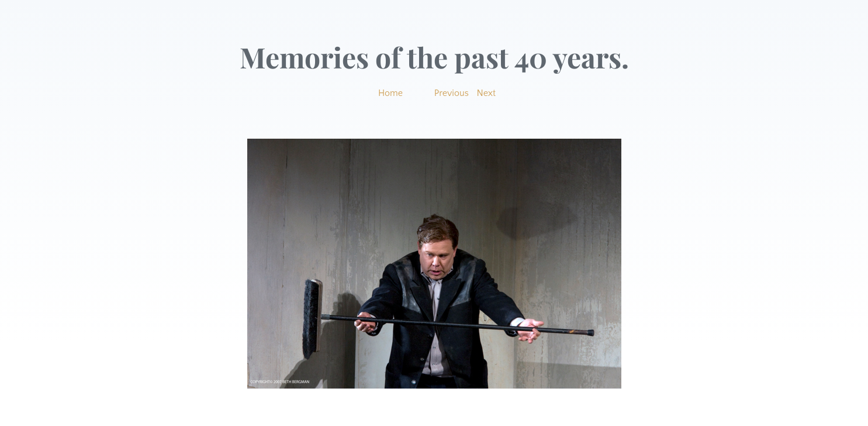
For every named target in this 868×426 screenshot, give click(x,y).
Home (390, 93)
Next (487, 93)
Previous (452, 93)
